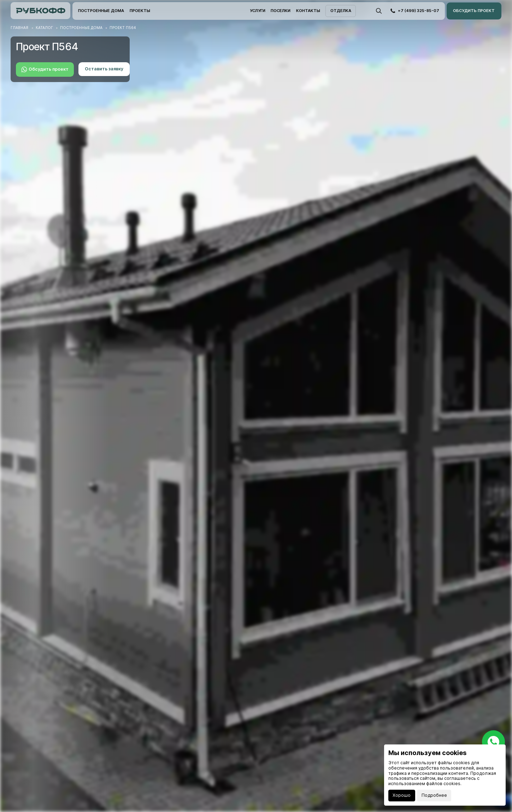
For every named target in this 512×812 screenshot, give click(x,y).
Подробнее (434, 795)
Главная (19, 28)
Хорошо (402, 795)
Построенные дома (81, 28)
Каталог (44, 28)
